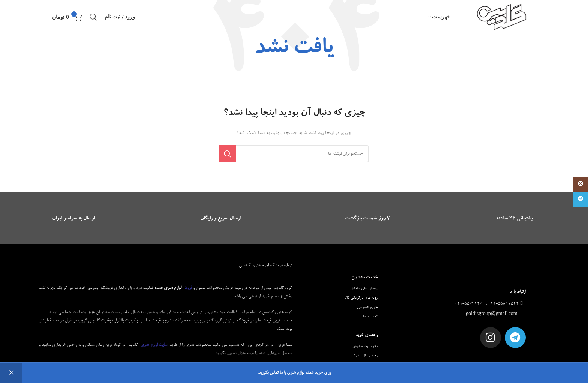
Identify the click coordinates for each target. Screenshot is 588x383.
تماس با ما (370, 317)
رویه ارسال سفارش (364, 356)
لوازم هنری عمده (168, 288)
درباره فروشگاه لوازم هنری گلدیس (265, 266)
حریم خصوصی (367, 307)
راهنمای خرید (367, 335)
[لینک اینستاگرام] (580, 184)
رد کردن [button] (11, 373)
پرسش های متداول (364, 288)
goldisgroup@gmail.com (492, 314)
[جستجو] (93, 17)
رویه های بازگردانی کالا (361, 298)
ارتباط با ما (517, 292)
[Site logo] (502, 18)
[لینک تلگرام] (580, 199)
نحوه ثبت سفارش (365, 346)
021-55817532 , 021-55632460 (489, 304)
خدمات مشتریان (364, 278)
